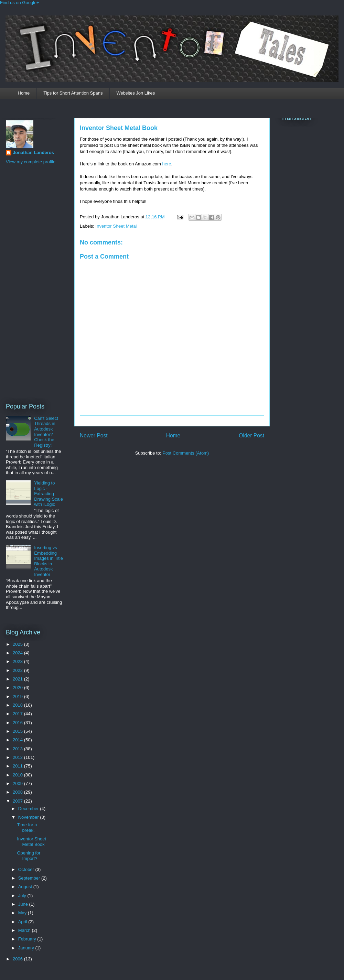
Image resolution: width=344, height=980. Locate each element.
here (167, 164)
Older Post (251, 435)
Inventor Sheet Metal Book (119, 128)
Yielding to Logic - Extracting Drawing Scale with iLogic (49, 494)
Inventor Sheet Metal (116, 226)
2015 (18, 731)
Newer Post (94, 435)
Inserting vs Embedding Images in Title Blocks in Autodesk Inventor (49, 561)
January (27, 948)
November (29, 817)
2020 (18, 688)
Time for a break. (27, 827)
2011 (18, 766)
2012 (18, 757)
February (28, 939)
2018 (18, 705)
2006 (18, 959)
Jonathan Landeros (33, 153)
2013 (18, 749)
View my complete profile (31, 162)
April (23, 922)
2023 (18, 661)
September (30, 878)
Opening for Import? (29, 856)
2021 (18, 679)
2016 (18, 723)
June (24, 904)
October (27, 869)
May (23, 913)
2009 (18, 783)
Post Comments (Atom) (186, 453)
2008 (18, 792)
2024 (18, 653)
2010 (18, 775)
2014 (18, 740)
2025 (18, 644)
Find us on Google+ (20, 3)
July (23, 896)
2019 (18, 696)
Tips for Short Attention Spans (73, 93)
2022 (18, 670)
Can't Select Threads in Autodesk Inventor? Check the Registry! (46, 432)
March (25, 930)
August (26, 887)
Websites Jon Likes (136, 93)
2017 (18, 714)
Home (24, 93)
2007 (18, 801)
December (29, 809)
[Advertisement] (33, 283)
